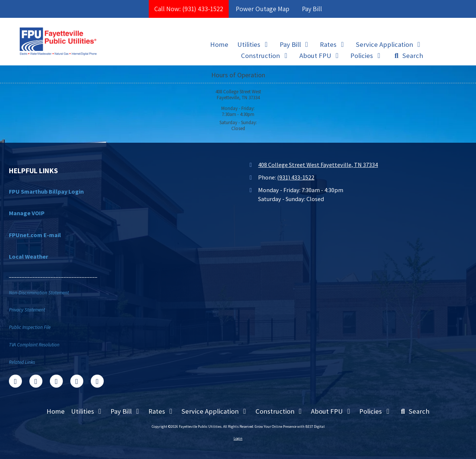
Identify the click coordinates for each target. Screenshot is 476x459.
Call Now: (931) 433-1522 (189, 9)
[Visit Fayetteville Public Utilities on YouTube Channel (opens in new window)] (77, 381)
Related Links (22, 362)
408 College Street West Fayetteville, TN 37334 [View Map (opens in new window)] (318, 165)
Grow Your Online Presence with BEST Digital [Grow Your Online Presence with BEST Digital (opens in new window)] (290, 426)
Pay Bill (312, 9)
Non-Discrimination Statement (39, 293)
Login (238, 438)
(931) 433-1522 (296, 177)
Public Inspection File (30, 327)
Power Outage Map (263, 9)
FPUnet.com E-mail (35, 235)
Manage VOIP (27, 213)
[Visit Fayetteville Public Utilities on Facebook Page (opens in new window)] (15, 381)
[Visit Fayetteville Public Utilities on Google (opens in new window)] (56, 381)
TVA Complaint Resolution (34, 345)
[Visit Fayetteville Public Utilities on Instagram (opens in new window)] (97, 381)
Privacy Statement (27, 310)
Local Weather (28, 256)
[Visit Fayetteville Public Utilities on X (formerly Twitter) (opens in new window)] (36, 381)
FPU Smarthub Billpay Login (46, 191)
